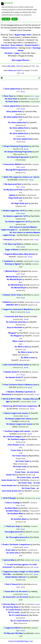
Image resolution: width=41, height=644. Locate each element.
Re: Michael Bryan (14, 279)
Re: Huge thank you (20, 203)
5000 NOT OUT (12, 305)
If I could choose (13, 610)
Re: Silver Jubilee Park (13, 117)
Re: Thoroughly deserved (17, 537)
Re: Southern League (12, 437)
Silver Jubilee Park (12, 89)
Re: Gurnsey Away (11, 607)
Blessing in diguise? (13, 264)
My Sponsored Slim (13, 184)
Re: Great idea (13, 553)
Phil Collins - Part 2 (14, 66)
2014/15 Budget (10, 498)
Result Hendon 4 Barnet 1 (16, 577)
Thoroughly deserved (14, 532)
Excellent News (11, 508)
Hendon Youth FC (12, 372)
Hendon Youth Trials (12, 295)
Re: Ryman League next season (18, 419)
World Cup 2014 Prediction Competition (20, 406)
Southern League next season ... (18, 431)
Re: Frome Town (19, 456)
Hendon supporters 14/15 (14, 211)
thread (23, 92)
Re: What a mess (22, 347)
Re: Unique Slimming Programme (18, 152)
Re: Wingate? (16, 336)
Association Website (13, 164)
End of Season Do (13, 584)
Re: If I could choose (18, 615)
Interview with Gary (14, 317)
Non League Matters (21, 60)
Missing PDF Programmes (17, 170)
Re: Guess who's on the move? (16, 597)
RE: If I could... (14, 612)
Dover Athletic (17, 45)
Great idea (10, 550)
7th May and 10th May (13, 633)
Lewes (17, 53)
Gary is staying (13, 503)
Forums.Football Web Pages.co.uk (21, 641)
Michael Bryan (12, 271)
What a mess (18, 341)
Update (12, 195)
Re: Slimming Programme (18, 157)
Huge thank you (15, 198)
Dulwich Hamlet (32, 45)
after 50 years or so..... (17, 445)
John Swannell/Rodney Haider (17, 365)
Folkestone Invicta (9, 48)
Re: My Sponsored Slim (13, 190)
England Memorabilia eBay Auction (20, 254)
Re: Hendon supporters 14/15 (16, 216)
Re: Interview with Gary (16, 322)
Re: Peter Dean (11, 99)
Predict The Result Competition (16, 545)
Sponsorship (9, 560)
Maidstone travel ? (15, 71)
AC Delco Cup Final (13, 244)
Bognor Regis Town (23, 35)
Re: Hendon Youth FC (15, 377)
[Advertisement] (21, 84)
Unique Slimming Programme (16, 146)
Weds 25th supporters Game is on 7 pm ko (22, 177)
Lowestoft (9, 261)
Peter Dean (9, 96)
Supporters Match (13, 628)
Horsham (9, 53)
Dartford (5, 45)
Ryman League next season (16, 413)
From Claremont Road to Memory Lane (20, 385)
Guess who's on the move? (16, 591)
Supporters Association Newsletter (18, 309)
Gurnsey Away (9, 604)
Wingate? (13, 333)
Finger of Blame (12, 250)
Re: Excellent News (15, 514)
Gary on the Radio (15, 327)
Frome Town (16, 450)
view (37, 66)
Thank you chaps (13, 526)
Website (7, 302)
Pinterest (8, 240)
